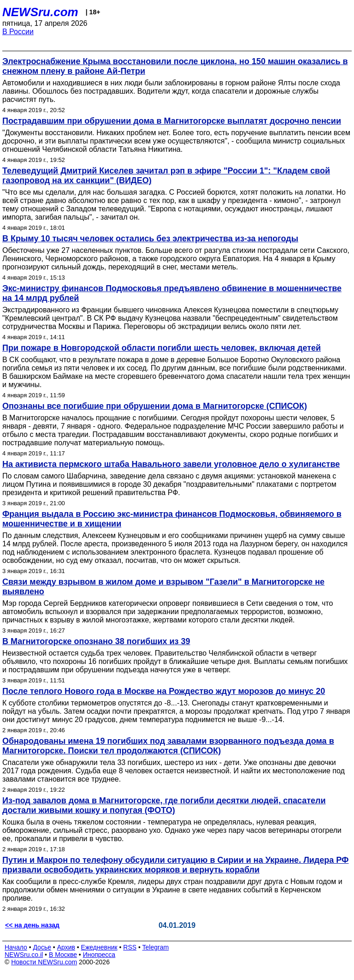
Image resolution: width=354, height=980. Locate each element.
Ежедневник (99, 947)
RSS (130, 947)
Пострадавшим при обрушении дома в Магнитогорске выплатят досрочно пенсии (172, 121)
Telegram (156, 947)
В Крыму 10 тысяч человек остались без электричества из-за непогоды (150, 239)
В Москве (63, 955)
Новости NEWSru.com (44, 962)
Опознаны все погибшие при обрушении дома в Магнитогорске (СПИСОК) (155, 406)
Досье (42, 947)
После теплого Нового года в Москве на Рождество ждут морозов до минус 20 (164, 691)
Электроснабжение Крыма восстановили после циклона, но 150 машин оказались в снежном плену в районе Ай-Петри (175, 66)
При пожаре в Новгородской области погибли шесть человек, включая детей (162, 348)
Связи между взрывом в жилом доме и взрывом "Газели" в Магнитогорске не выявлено (163, 587)
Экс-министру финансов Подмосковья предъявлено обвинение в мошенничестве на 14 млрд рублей (172, 293)
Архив (66, 947)
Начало (16, 947)
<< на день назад (32, 925)
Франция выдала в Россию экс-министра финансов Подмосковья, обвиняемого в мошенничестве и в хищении (172, 519)
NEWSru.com (40, 12)
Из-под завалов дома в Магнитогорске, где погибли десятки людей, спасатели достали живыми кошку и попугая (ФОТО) (164, 805)
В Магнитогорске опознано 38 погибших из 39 (96, 641)
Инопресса (99, 955)
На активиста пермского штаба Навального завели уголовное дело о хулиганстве (171, 464)
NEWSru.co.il (24, 955)
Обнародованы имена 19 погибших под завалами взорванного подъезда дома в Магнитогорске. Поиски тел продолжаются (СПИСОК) (168, 746)
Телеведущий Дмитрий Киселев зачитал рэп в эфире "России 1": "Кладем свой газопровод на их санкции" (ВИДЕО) (166, 176)
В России (18, 32)
